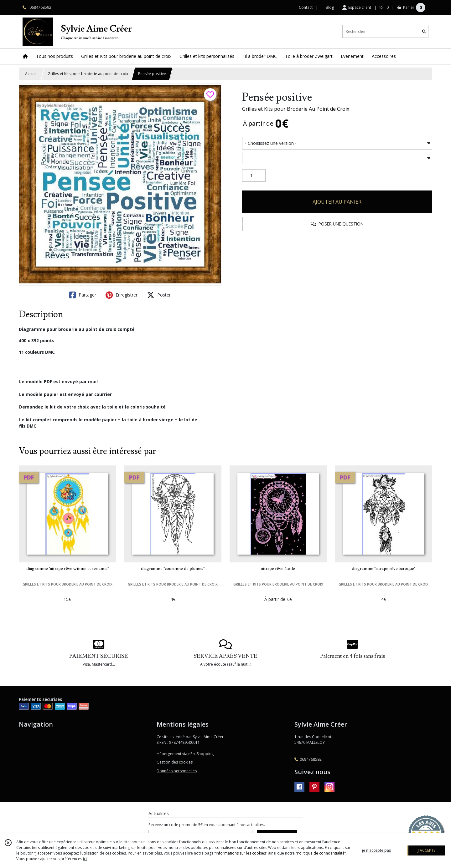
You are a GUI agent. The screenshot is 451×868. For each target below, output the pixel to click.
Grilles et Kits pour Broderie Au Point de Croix (296, 109)
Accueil (31, 74)
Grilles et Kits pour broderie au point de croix (88, 74)
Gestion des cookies (175, 762)
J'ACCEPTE (427, 850)
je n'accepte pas (376, 850)
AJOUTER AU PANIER (337, 202)
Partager (83, 295)
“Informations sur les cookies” (241, 853)
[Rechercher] (424, 31)
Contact (306, 7)
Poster (159, 295)
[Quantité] (254, 175)
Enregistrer (122, 295)
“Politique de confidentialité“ (321, 853)
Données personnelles (177, 771)
